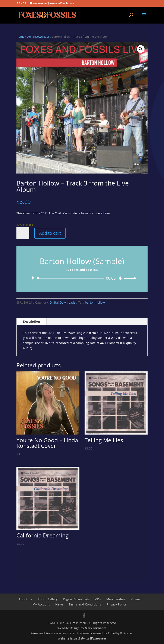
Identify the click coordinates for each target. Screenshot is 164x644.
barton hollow (95, 302)
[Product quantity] (23, 233)
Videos (136, 599)
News (59, 604)
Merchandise (116, 599)
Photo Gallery (48, 599)
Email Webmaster (94, 638)
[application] (82, 278)
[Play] (33, 278)
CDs (98, 599)
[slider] (71, 278)
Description (31, 321)
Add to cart (50, 233)
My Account (41, 604)
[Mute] (120, 278)
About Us (25, 599)
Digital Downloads (38, 37)
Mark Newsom (96, 628)
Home (20, 37)
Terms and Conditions (85, 604)
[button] (141, 49)
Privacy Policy (117, 604)
